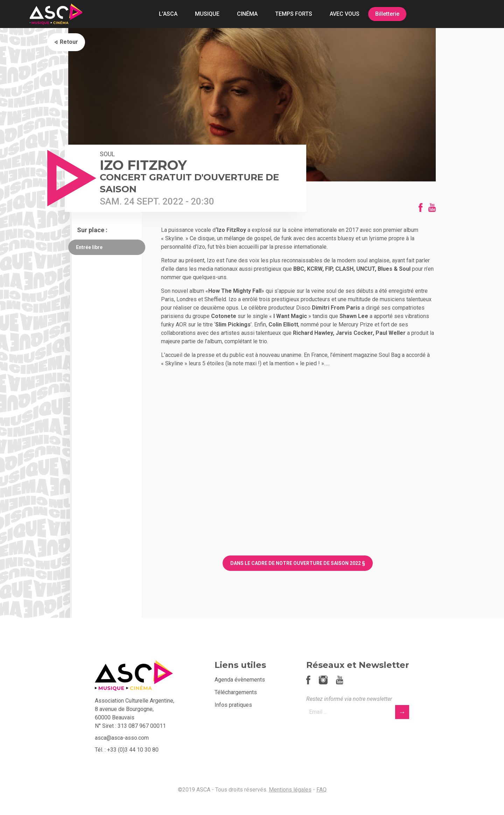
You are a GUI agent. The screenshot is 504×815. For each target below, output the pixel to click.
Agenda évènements (240, 680)
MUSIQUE (207, 14)
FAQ (321, 790)
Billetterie (387, 14)
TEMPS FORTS (294, 14)
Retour (69, 42)
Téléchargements (236, 692)
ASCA (56, 14)
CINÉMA (247, 14)
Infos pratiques (233, 705)
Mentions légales (290, 790)
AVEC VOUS (345, 14)
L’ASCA (168, 14)
